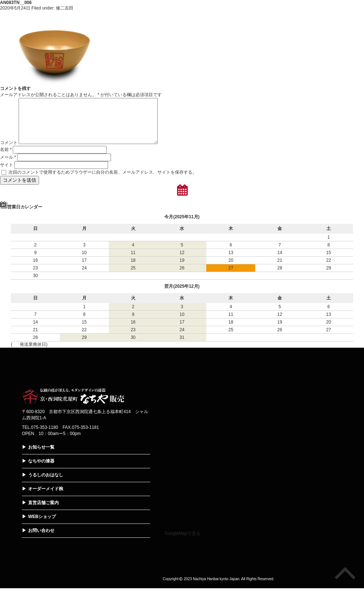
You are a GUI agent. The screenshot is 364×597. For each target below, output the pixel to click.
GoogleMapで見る (183, 542)
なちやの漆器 (41, 470)
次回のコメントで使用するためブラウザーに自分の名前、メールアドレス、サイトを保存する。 (103, 181)
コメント (9, 151)
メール (8, 166)
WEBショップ (42, 525)
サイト (7, 174)
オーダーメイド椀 (46, 498)
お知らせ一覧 (41, 456)
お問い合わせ (41, 539)
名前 (6, 158)
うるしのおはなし (46, 484)
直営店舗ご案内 (43, 511)
